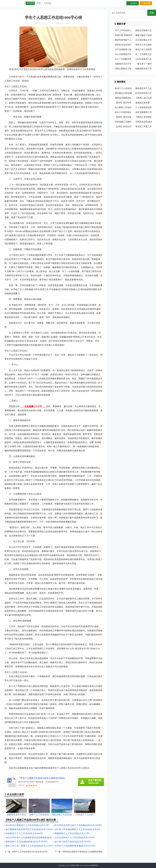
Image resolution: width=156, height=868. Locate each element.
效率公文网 (75, 865)
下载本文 (68, 23)
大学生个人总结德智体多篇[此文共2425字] (75, 846)
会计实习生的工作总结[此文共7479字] (73, 842)
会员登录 (134, 3)
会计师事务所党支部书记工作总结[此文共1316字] (29, 829)
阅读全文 (60, 23)
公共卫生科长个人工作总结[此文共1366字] (75, 838)
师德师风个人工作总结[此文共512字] (72, 833)
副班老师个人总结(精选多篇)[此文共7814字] (27, 842)
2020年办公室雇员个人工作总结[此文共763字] (28, 825)
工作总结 (47, 3)
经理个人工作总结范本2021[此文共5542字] (30, 852)
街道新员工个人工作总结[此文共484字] (24, 833)
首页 (39, 3)
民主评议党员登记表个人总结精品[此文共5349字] (78, 825)
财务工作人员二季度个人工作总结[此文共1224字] (29, 846)
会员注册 (147, 3)
